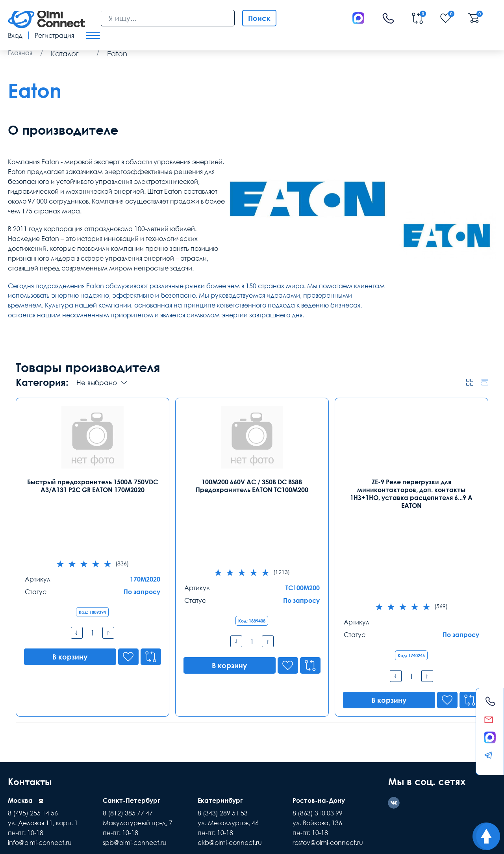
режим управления (74, 793)
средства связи (28, 793)
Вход (15, 35)
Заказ (189, 774)
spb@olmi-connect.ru (135, 743)
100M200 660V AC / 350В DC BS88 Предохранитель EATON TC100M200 (252, 486)
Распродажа (248, 774)
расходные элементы (86, 802)
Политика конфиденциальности (46, 842)
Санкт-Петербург (131, 700)
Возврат (427, 774)
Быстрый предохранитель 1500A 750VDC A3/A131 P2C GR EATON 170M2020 (93, 486)
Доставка (23, 774)
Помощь (312, 774)
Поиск (259, 18)
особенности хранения (353, 802)
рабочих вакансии (226, 793)
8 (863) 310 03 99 (318, 713)
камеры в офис (357, 793)
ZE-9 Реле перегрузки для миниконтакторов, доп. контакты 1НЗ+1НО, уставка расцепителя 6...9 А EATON (411, 494)
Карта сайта (118, 842)
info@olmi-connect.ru (40, 743)
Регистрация (54, 35)
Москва (20, 700)
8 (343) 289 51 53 (223, 713)
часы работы (317, 793)
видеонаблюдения (176, 793)
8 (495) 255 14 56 (33, 713)
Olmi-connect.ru (267, 818)
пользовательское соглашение (282, 802)
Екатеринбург (220, 700)
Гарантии (135, 774)
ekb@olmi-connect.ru (230, 743)
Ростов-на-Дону (319, 700)
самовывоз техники (126, 793)
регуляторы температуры (148, 802)
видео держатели (274, 793)
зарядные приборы (32, 802)
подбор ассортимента (211, 802)
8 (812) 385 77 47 (128, 713)
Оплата (79, 774)
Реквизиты (371, 774)
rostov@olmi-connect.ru (328, 743)
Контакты (31, 681)
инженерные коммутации (413, 793)
